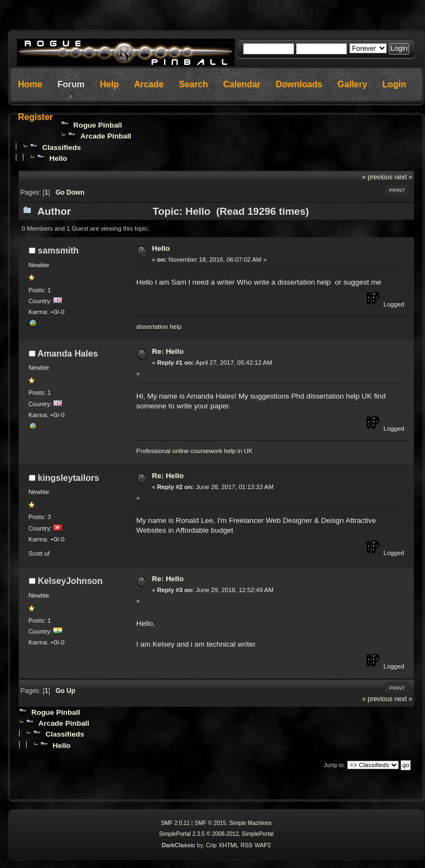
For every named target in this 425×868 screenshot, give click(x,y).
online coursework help (204, 451)
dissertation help (159, 327)
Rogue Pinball (98, 125)
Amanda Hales (68, 353)
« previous (378, 177)
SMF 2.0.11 (175, 823)
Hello (58, 158)
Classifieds (61, 147)
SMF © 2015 (210, 823)
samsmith (58, 250)
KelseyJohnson (70, 581)
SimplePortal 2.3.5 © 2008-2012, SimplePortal (216, 834)
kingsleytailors (68, 478)
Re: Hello (168, 351)
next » (403, 177)
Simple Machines (250, 823)
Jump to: (334, 765)
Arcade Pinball (106, 136)
